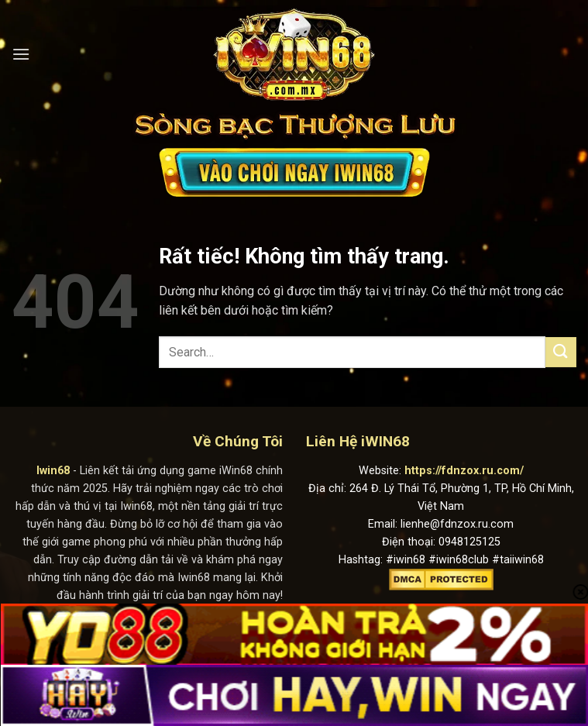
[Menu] (21, 54)
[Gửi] (561, 352)
